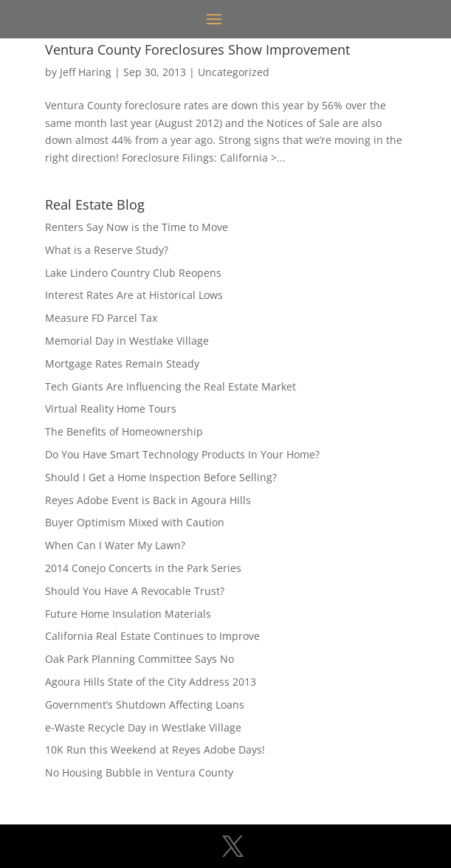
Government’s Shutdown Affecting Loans (145, 705)
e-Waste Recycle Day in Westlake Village (143, 727)
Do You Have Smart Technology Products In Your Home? (182, 454)
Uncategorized (234, 72)
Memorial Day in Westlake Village (127, 341)
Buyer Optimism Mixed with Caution (135, 522)
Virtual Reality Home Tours (111, 409)
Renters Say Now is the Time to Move (137, 227)
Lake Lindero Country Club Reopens (133, 273)
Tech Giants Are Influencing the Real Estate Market (171, 386)
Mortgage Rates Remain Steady (122, 364)
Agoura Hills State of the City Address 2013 (151, 682)
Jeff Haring (86, 72)
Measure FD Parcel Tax (101, 318)
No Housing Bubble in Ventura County (139, 772)
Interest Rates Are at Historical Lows (134, 295)
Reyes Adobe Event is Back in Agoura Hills (148, 500)
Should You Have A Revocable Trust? (135, 591)
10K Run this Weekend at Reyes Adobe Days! (155, 750)
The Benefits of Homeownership (124, 431)
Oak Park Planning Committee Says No (140, 659)
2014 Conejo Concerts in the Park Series (143, 568)
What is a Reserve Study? (107, 250)
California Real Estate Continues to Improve (152, 636)
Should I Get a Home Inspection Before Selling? (161, 477)
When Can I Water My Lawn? (115, 545)
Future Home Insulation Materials (128, 614)
